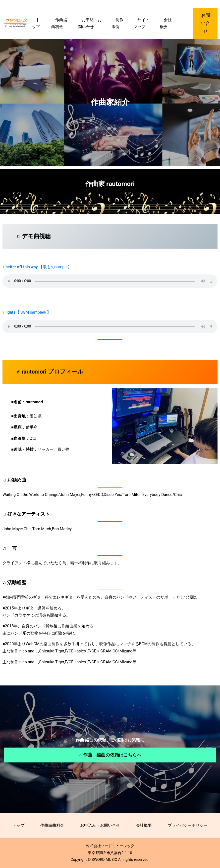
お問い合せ (206, 23)
